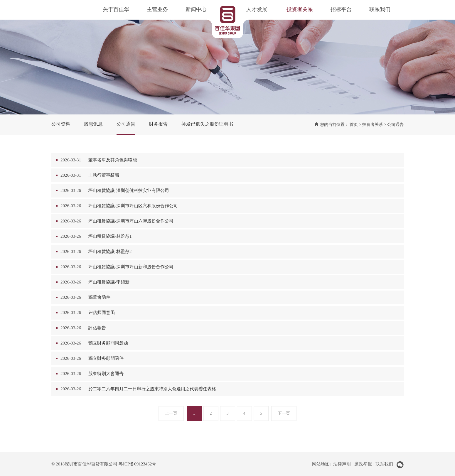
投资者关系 (300, 9)
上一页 (171, 413)
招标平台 (341, 9)
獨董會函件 (99, 297)
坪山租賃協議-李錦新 (109, 282)
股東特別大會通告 (106, 374)
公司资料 (61, 124)
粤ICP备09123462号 (137, 464)
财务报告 (158, 124)
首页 (354, 125)
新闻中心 (196, 9)
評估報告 (97, 328)
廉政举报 (363, 464)
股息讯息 (93, 124)
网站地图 (321, 464)
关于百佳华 (116, 9)
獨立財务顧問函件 (106, 358)
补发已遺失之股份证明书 (207, 124)
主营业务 (157, 9)
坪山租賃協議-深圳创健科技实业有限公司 (129, 190)
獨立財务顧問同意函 (108, 343)
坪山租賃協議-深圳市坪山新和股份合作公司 (131, 267)
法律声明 (342, 464)
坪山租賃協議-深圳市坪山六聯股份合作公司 (131, 221)
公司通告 (126, 124)
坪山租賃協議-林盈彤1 (110, 236)
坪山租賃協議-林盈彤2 (110, 251)
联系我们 (380, 9)
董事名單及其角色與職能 (113, 160)
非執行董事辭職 (104, 175)
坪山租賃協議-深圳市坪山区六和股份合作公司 (133, 206)
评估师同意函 (102, 313)
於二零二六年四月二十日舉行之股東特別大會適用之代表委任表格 (152, 389)
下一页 (284, 413)
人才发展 (257, 9)
